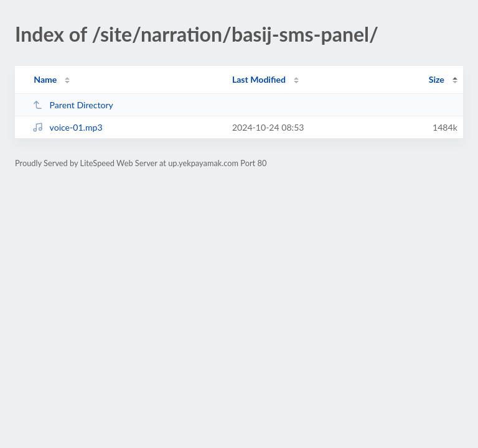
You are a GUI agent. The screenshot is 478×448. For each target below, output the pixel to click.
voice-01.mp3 (67, 127)
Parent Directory (73, 105)
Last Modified (259, 79)
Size (437, 79)
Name (45, 79)
